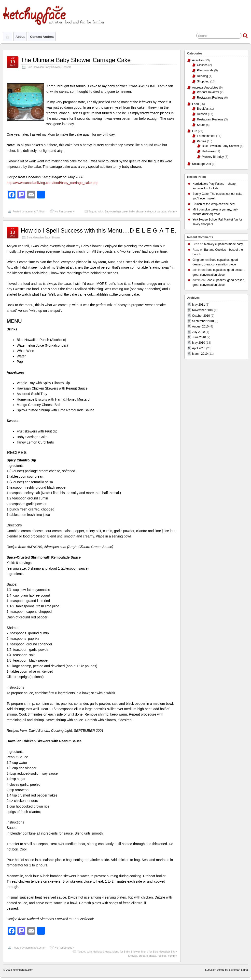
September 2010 (203, 321)
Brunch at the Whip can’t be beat (214, 204)
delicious (99, 952)
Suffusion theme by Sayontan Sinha (226, 970)
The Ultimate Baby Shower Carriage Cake (76, 60)
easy (108, 952)
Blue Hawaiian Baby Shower (43, 67)
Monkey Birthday (213, 157)
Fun (195, 131)
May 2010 (199, 343)
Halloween (209, 151)
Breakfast (203, 109)
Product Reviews (208, 92)
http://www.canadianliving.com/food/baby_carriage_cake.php (52, 183)
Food (195, 104)
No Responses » (64, 211)
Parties (202, 141)
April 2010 (199, 348)
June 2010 (199, 337)
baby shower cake (140, 211)
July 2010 (198, 332)
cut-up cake (160, 211)
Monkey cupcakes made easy (223, 244)
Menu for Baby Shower (126, 952)
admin (29, 211)
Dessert (66, 67)
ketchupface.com (23, 970)
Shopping (203, 81)
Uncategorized (202, 164)
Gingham (199, 260)
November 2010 (202, 310)
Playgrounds (205, 70)
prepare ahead (147, 956)
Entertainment (206, 136)
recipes (162, 956)
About (20, 37)
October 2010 (201, 316)
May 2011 (199, 305)
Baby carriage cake (116, 211)
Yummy (172, 211)
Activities (198, 60)
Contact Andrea (42, 37)
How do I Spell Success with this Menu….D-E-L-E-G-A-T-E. (98, 230)
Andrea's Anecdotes (205, 88)
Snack (201, 125)
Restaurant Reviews (210, 98)
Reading (202, 76)
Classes (202, 65)
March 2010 (200, 354)
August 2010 (200, 327)
